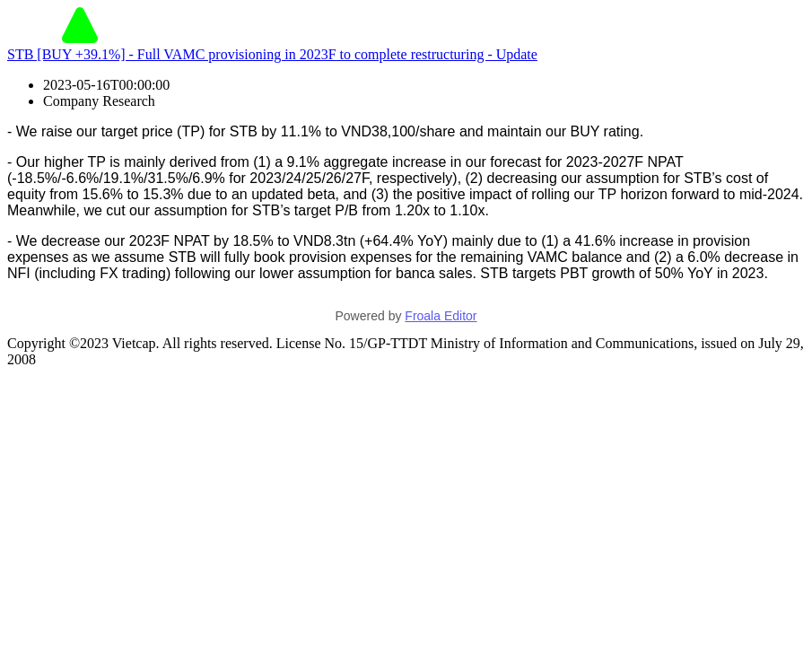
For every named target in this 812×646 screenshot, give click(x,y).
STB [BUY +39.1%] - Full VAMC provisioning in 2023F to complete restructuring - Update (272, 54)
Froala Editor (441, 316)
